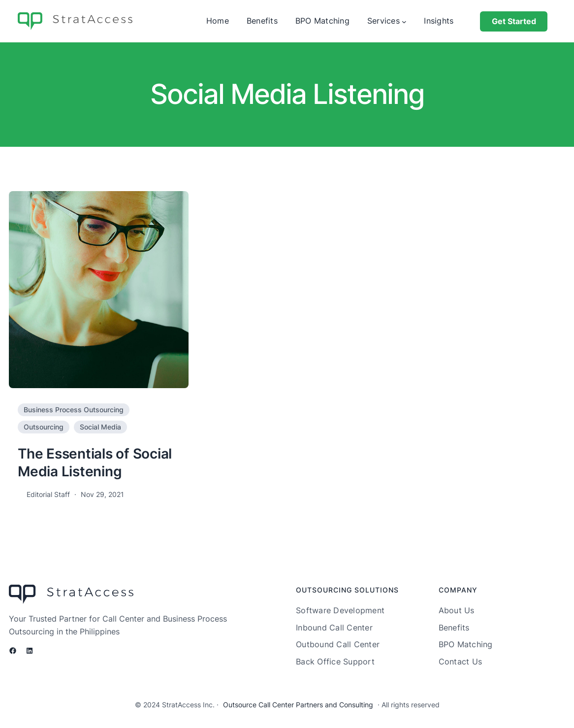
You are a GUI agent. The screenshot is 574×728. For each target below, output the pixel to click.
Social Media (100, 427)
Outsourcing (44, 427)
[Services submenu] (404, 21)
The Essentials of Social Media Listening (95, 463)
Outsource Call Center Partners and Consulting (298, 705)
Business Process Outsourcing (74, 410)
